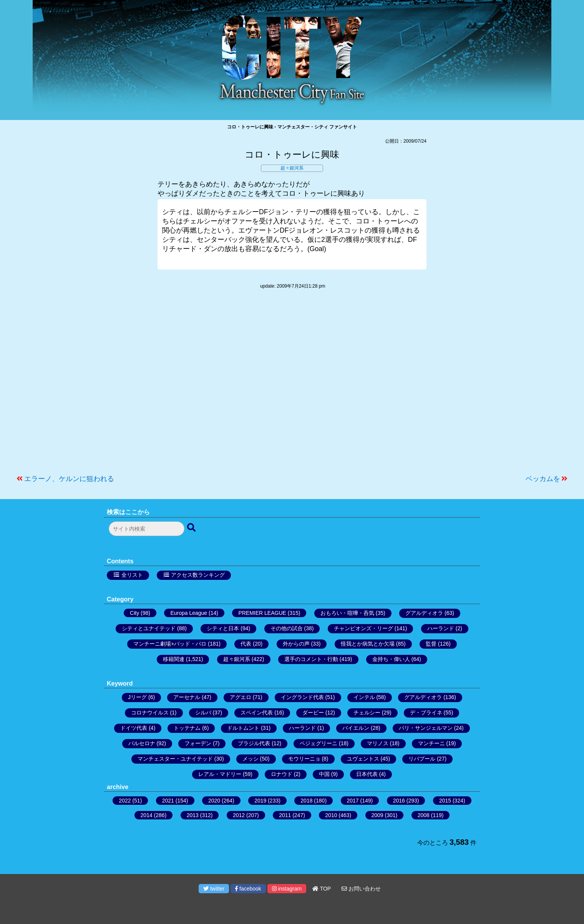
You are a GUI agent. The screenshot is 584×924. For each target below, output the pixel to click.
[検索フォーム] (147, 529)
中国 (324, 774)
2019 (260, 801)
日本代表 (367, 774)
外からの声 (296, 644)
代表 (246, 644)
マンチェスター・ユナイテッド (175, 759)
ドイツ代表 (134, 728)
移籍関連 (174, 659)
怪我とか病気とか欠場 (368, 644)
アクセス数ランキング (198, 575)
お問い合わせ (361, 889)
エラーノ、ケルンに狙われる (69, 479)
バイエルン (356, 728)
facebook (248, 889)
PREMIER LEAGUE (262, 613)
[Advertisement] (292, 386)
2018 (306, 801)
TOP (322, 889)
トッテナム (187, 728)
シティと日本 (223, 628)
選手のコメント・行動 (311, 659)
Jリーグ (137, 697)
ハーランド (441, 628)
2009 (377, 815)
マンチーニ (431, 743)
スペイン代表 (257, 713)
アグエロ (241, 697)
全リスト (132, 575)
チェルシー (367, 713)
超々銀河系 (292, 168)
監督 (431, 644)
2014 (147, 815)
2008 (424, 815)
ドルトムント (243, 728)
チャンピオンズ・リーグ (363, 628)
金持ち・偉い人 (391, 659)
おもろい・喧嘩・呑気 (347, 613)
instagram (287, 889)
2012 (239, 815)
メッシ (251, 759)
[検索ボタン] (192, 528)
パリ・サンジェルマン (426, 728)
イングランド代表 (302, 697)
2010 (331, 815)
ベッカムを (543, 479)
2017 (353, 801)
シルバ (203, 713)
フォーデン (198, 743)
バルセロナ (142, 743)
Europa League (189, 613)
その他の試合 (287, 628)
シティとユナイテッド (149, 628)
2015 (445, 801)
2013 (193, 815)
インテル (364, 697)
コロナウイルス (150, 713)
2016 (399, 801)
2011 (285, 815)
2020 (214, 801)
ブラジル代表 (254, 743)
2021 (168, 801)
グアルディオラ (424, 613)
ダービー (313, 713)
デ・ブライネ (426, 713)
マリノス (378, 743)
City (134, 613)
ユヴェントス (363, 759)
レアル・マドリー (220, 774)
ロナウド (282, 774)
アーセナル (187, 697)
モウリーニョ (304, 759)
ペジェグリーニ (319, 743)
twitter (214, 889)
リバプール (422, 759)
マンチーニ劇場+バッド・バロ (170, 644)
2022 (125, 801)
